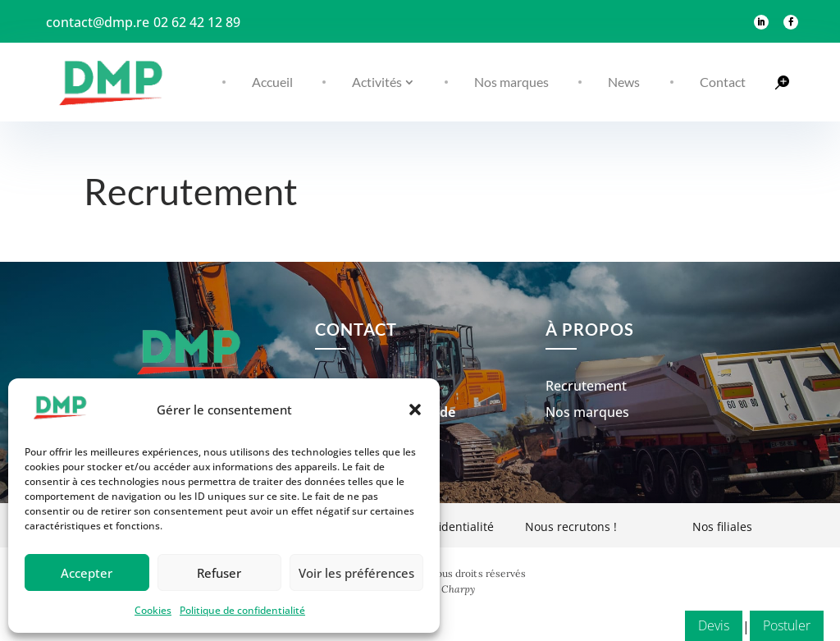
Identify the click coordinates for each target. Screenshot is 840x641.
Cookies (153, 610)
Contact (723, 82)
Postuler (787, 264)
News (624, 82)
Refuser (219, 573)
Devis (714, 264)
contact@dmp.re (98, 22)
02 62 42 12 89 (197, 22)
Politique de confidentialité (242, 610)
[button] (415, 410)
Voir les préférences (356, 573)
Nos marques (511, 82)
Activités (377, 82)
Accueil (272, 82)
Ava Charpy (448, 618)
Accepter (87, 573)
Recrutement (586, 415)
